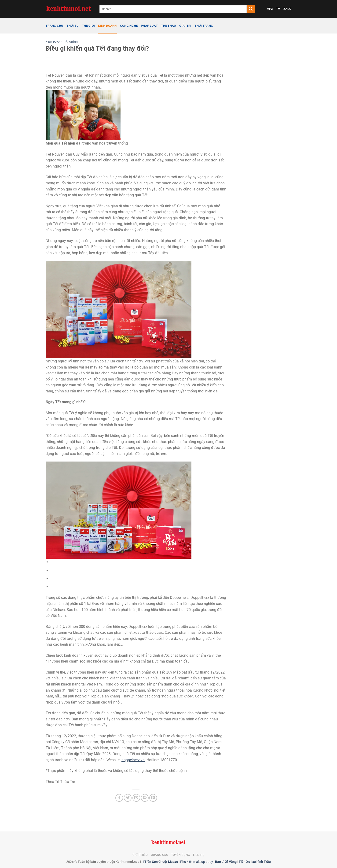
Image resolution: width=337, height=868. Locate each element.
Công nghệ (129, 26)
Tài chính (71, 42)
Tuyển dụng (181, 855)
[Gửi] (251, 9)
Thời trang (204, 26)
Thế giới (88, 26)
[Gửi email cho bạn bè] (136, 798)
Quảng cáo (160, 855)
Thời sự (73, 26)
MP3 (270, 9)
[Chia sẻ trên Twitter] (128, 798)
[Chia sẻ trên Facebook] (119, 798)
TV (278, 9)
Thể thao (168, 26)
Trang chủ (54, 26)
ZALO (287, 9)
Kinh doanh (107, 26)
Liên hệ (199, 855)
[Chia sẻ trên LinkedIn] (153, 798)
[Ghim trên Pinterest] (145, 798)
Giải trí (185, 26)
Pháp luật (149, 26)
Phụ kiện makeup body (197, 862)
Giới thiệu (140, 855)
